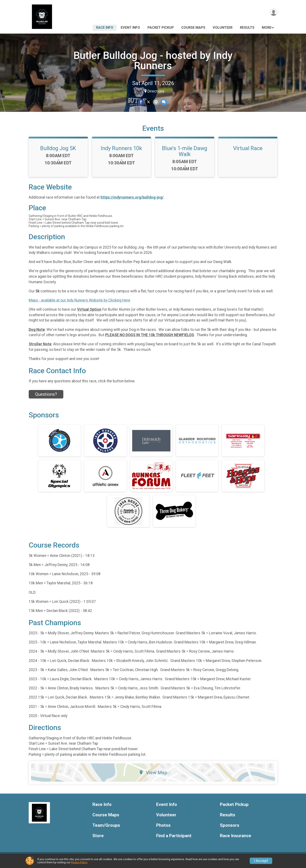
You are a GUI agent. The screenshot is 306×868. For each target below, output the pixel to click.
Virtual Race (248, 151)
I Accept (261, 861)
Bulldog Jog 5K (58, 151)
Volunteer (223, 28)
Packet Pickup (161, 28)
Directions (156, 91)
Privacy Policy (79, 862)
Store (98, 838)
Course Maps (193, 28)
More (267, 28)
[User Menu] (273, 12)
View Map (153, 775)
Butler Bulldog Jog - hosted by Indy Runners (153, 60)
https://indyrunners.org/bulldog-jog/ (132, 200)
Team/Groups (106, 828)
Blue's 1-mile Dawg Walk (185, 154)
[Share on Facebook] (141, 102)
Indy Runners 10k (121, 151)
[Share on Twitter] (148, 102)
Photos (163, 828)
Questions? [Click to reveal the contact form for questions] (46, 397)
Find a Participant (174, 838)
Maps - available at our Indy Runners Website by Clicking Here (79, 303)
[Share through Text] (164, 102)
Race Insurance (236, 838)
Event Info (130, 28)
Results (247, 28)
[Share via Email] (156, 102)
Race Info (105, 28)
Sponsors (230, 828)
